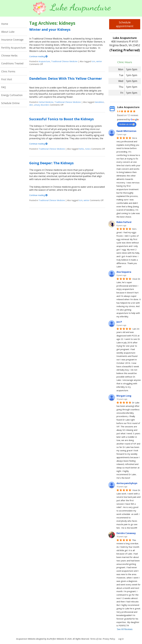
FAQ (4, 87)
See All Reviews (125, 629)
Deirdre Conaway (126, 533)
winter (99, 61)
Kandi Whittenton (126, 131)
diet (31, 105)
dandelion (99, 102)
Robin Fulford (124, 222)
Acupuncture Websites (26, 639)
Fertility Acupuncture (13, 48)
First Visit (7, 79)
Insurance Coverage (12, 40)
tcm (93, 61)
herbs (81, 149)
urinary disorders (42, 105)
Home (5, 24)
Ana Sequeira (124, 272)
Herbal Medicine (46, 102)
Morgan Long (124, 396)
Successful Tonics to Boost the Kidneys (62, 119)
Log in (121, 639)
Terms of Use (96, 639)
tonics (88, 149)
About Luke (8, 32)
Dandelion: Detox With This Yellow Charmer (66, 78)
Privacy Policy (109, 639)
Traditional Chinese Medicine (64, 61)
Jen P (119, 322)
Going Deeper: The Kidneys (51, 163)
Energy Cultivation (12, 95)
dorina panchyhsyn (127, 483)
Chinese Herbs (9, 55)
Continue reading (38, 56)
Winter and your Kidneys (50, 29)
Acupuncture (44, 61)
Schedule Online (10, 103)
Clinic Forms (8, 71)
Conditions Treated (12, 63)
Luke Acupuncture (128, 107)
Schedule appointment (125, 24)
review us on (127, 124)
